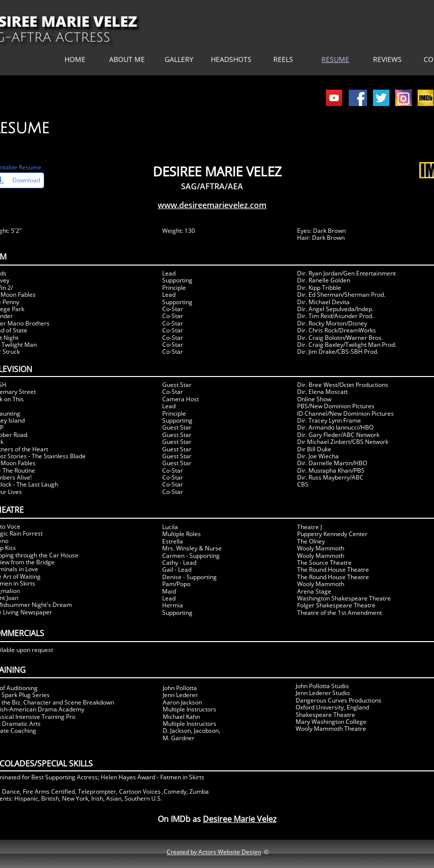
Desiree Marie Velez (240, 819)
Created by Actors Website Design (214, 852)
